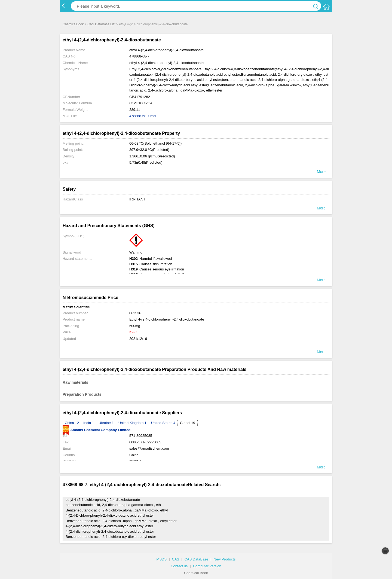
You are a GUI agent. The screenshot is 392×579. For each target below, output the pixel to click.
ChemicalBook (73, 24)
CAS (176, 559)
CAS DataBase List (101, 24)
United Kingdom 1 (132, 423)
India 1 (89, 423)
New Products (224, 559)
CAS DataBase (196, 559)
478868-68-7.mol (143, 116)
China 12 (72, 423)
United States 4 (163, 423)
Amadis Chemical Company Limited (97, 430)
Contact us (179, 566)
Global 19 (188, 423)
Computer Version (207, 566)
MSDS (162, 559)
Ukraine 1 (106, 423)
